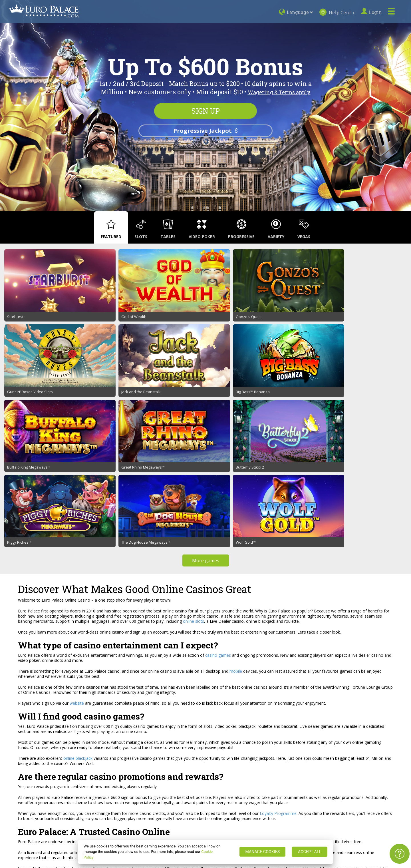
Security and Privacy (81, 794)
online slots (194, 419)
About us (15, 781)
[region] (206, 852)
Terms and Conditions (83, 781)
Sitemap (15, 794)
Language (301, 12)
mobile (236, 469)
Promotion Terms (79, 787)
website (77, 501)
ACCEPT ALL (310, 852)
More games (206, 358)
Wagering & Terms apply (279, 92)
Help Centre (338, 12)
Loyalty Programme (278, 611)
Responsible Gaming (82, 801)
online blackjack (78, 556)
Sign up (206, 111)
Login (372, 12)
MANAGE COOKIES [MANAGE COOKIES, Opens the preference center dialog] (262, 852)
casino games (218, 453)
